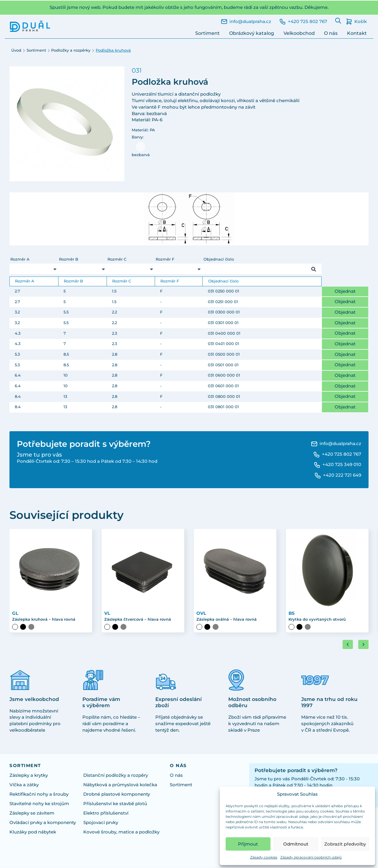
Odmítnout (296, 844)
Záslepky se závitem (32, 813)
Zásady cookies (264, 857)
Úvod (16, 50)
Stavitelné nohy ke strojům (39, 804)
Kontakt (357, 33)
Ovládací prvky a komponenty (43, 823)
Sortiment (207, 33)
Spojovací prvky (101, 823)
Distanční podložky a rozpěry (116, 776)
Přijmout (248, 844)
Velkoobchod (299, 33)
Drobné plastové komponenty (117, 795)
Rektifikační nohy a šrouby (39, 795)
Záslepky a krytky (29, 776)
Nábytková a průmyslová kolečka (120, 785)
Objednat (345, 291)
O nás (331, 33)
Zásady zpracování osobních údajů (311, 857)
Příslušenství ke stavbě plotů (115, 804)
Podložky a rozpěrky (71, 50)
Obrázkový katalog (252, 33)
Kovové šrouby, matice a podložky (121, 832)
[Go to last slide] (348, 645)
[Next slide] (363, 645)
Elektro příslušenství (106, 813)
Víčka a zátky (24, 785)
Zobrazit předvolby (345, 844)
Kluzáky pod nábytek (33, 832)
